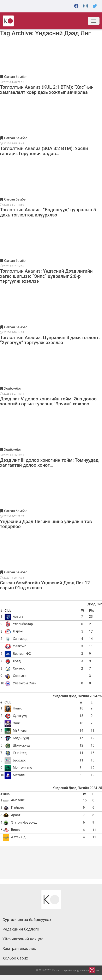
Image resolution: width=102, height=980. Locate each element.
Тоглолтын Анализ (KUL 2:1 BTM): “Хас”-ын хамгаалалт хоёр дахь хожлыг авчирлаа (47, 89)
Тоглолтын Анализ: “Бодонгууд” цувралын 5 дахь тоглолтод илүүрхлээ (48, 212)
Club (8, 611)
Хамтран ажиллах (19, 949)
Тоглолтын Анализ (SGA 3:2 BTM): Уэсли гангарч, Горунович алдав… (44, 151)
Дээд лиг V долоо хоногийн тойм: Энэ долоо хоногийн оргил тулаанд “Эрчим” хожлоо (48, 401)
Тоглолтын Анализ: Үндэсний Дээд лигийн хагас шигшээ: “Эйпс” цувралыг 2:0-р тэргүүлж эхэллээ (46, 276)
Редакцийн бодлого (21, 929)
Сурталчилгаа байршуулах (27, 920)
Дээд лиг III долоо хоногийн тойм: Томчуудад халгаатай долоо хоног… (49, 463)
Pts (91, 611)
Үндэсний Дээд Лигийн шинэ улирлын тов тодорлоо (46, 524)
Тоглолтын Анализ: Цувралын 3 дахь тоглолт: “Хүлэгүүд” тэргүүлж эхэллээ (50, 340)
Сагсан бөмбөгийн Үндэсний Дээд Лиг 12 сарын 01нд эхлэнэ (45, 585)
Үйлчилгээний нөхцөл (23, 939)
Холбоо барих (15, 958)
